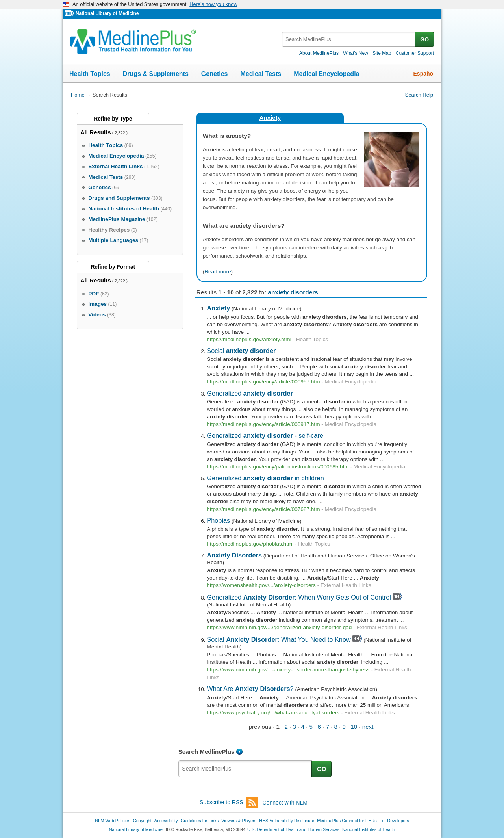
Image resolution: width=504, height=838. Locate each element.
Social (241, 351)
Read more (218, 272)
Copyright (142, 821)
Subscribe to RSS (229, 803)
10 (354, 727)
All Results (96, 132)
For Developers (394, 821)
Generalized (250, 393)
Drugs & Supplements (156, 74)
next (368, 727)
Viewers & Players (239, 821)
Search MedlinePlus (207, 752)
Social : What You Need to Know (279, 639)
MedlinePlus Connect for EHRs (347, 821)
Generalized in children (265, 478)
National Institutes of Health (369, 829)
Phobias (218, 520)
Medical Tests (261, 74)
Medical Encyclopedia (326, 74)
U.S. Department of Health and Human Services (293, 829)
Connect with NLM (285, 803)
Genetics (215, 74)
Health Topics (90, 74)
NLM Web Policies (113, 821)
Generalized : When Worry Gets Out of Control (299, 597)
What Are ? (250, 689)
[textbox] (349, 39)
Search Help (419, 95)
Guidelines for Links (200, 821)
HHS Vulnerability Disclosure (287, 821)
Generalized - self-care (265, 435)
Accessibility (166, 821)
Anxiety (270, 118)
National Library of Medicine (107, 13)
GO (424, 39)
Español (424, 74)
